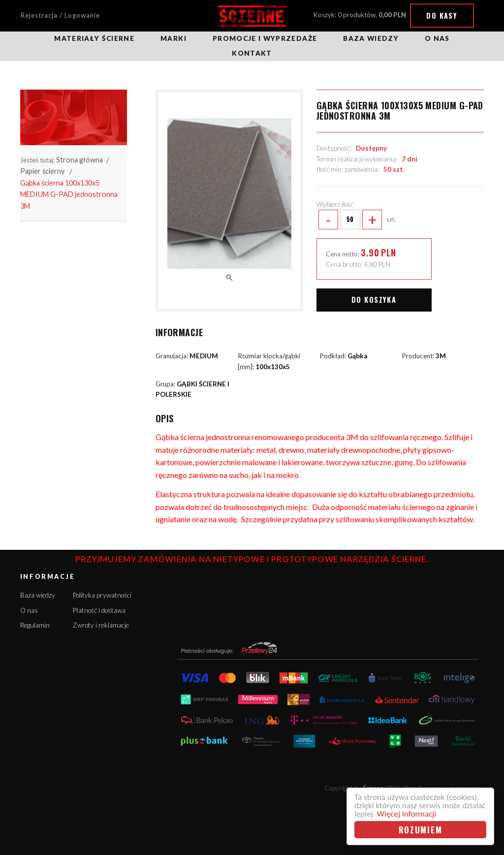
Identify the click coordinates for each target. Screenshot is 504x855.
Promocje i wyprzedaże (265, 38)
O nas (437, 38)
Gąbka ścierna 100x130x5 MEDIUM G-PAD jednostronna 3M (69, 194)
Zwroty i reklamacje (101, 625)
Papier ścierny (42, 171)
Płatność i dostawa (99, 610)
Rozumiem (421, 830)
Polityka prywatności (102, 595)
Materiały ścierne (94, 38)
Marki (173, 38)
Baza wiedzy (371, 38)
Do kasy (442, 16)
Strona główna (79, 160)
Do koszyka (374, 300)
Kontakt (252, 53)
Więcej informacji (407, 814)
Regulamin (35, 625)
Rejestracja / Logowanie (60, 15)
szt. (356, 220)
